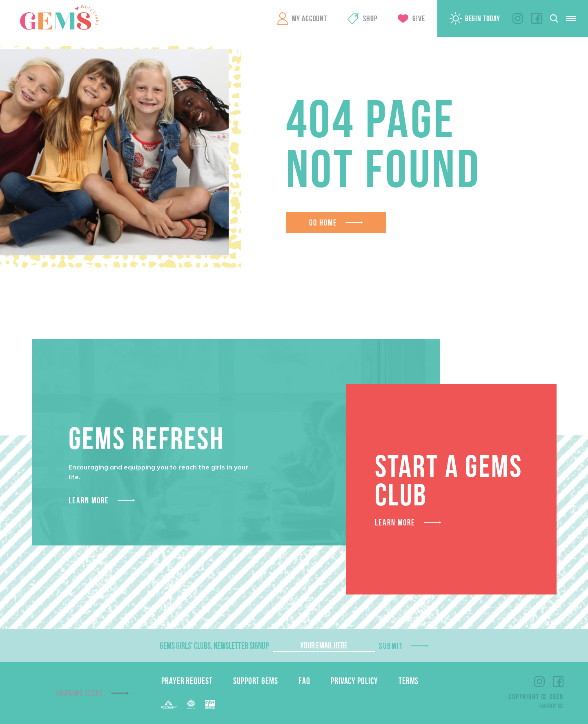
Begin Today (483, 18)
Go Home (323, 222)
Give (419, 18)
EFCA (191, 704)
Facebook (537, 18)
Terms (409, 681)
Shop (370, 18)
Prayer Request (187, 681)
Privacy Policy (354, 681)
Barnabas (169, 705)
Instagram (518, 18)
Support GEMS (256, 681)
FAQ (304, 681)
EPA (210, 705)
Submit (391, 646)
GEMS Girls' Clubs (59, 18)
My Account (310, 18)
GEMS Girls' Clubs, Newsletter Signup (214, 646)
